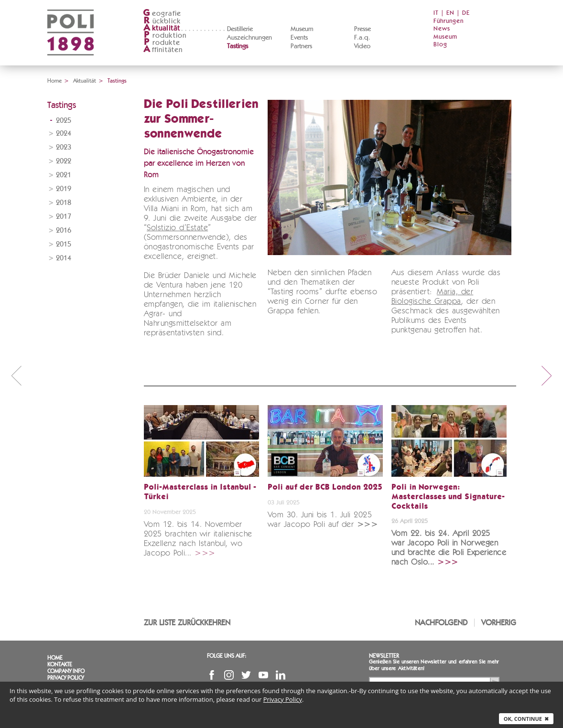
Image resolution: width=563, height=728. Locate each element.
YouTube (263, 675)
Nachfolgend (441, 623)
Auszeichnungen (249, 38)
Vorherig (499, 623)
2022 (64, 161)
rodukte (162, 43)
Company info (66, 671)
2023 (64, 147)
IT (436, 13)
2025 (64, 121)
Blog (440, 45)
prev (16, 375)
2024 (64, 134)
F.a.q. (362, 38)
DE (466, 13)
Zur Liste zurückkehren (187, 623)
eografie (162, 14)
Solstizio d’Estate (177, 228)
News (442, 29)
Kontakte (60, 664)
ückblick (162, 21)
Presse (363, 29)
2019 (64, 189)
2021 (64, 175)
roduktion (165, 36)
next (547, 375)
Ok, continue (526, 719)
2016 (64, 230)
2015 (64, 244)
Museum (302, 29)
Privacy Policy (65, 678)
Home (54, 81)
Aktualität (85, 81)
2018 (64, 203)
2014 (64, 258)
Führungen (449, 21)
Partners (301, 46)
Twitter (246, 675)
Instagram (229, 675)
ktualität (162, 28)
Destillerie (240, 29)
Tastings (238, 46)
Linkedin (281, 675)
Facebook (212, 675)
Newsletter (384, 656)
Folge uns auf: (227, 656)
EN (450, 13)
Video (362, 46)
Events (299, 38)
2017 (64, 217)
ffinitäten (163, 50)
